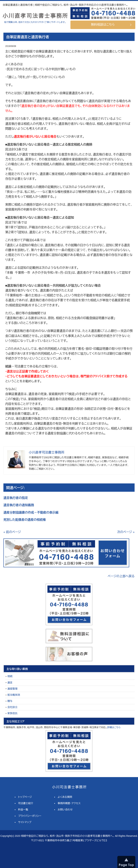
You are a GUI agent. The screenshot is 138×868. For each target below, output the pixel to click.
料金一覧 (23, 810)
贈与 (10, 701)
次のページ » (126, 532)
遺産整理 (12, 689)
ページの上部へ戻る (121, 576)
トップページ (25, 797)
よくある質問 (65, 797)
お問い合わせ (65, 810)
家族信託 (12, 713)
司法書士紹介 (26, 803)
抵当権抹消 (14, 695)
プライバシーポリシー (30, 816)
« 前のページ (12, 532)
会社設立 (12, 707)
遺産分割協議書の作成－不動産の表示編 (31, 513)
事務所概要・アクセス (69, 803)
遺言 (10, 683)
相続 (10, 676)
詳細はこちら (114, 727)
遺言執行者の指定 (16, 498)
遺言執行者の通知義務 (19, 505)
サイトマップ (25, 822)
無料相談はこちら (103, 25)
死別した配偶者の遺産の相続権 (25, 520)
